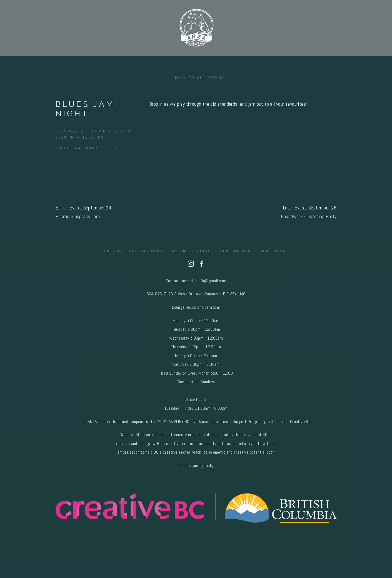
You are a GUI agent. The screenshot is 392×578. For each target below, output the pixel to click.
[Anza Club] (191, 264)
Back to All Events (200, 78)
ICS (112, 148)
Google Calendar (76, 148)
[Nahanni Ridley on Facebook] (201, 264)
